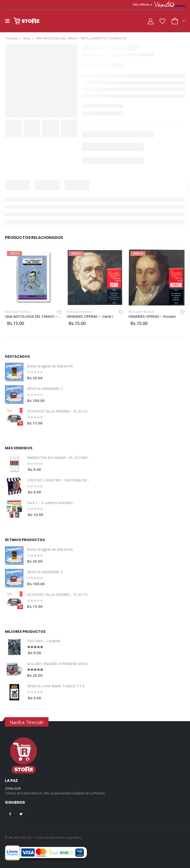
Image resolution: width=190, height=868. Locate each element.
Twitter (21, 814)
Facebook (10, 814)
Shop (27, 38)
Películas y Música (18, 312)
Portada (12, 38)
